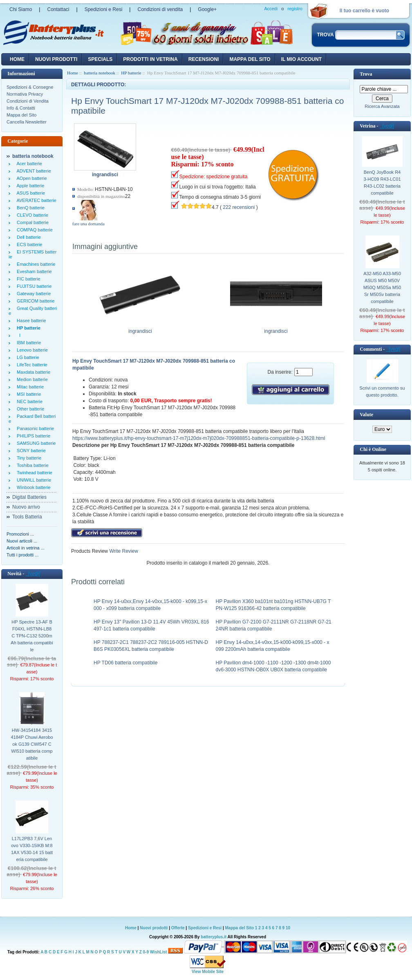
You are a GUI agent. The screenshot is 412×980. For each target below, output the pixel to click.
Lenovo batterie (31, 350)
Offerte (179, 928)
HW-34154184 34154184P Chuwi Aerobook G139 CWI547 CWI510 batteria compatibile (32, 744)
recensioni (204, 59)
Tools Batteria (27, 517)
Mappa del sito (250, 59)
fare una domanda (88, 224)
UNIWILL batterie (33, 480)
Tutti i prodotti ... (22, 555)
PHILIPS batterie (32, 436)
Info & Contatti (21, 108)
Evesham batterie (33, 271)
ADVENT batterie (33, 171)
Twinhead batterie (33, 473)
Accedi (271, 9)
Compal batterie (31, 222)
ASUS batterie (30, 193)
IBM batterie (28, 343)
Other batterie (29, 409)
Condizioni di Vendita (28, 101)
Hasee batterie (30, 321)
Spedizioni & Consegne (30, 87)
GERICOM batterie (34, 301)
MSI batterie (28, 394)
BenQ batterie (29, 208)
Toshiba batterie (31, 465)
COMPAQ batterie (34, 230)
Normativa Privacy (25, 94)
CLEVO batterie (31, 215)
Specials (100, 59)
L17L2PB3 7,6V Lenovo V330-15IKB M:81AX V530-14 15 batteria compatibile (32, 849)
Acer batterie (28, 164)
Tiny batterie (28, 458)
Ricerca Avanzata (382, 106)
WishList (159, 952)
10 (288, 928)
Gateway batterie (32, 294)
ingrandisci (140, 329)
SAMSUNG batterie (35, 443)
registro (295, 9)
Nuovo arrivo (26, 507)
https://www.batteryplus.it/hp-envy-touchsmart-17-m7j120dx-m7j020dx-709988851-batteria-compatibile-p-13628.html (199, 438)
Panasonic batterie (34, 428)
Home (17, 59)
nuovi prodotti (56, 59)
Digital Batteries (29, 497)
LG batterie (27, 357)
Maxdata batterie (32, 372)
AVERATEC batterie (35, 200)
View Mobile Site (208, 972)
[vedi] (32, 574)
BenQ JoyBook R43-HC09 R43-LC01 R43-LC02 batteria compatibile (382, 183)
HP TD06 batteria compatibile (125, 663)
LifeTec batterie (31, 365)
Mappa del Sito (21, 115)
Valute (366, 415)
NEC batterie (28, 401)
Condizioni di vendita (160, 9)
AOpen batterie (31, 178)
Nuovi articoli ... (22, 541)
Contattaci (58, 9)
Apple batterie (29, 186)
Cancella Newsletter (27, 122)
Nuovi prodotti (154, 928)
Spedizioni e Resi (104, 9)
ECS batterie (28, 244)
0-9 (146, 952)
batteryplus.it (214, 937)
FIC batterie (27, 279)
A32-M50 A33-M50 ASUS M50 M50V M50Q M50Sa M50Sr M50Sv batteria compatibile (382, 287)
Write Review (123, 551)
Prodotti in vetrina (150, 59)
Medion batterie (31, 379)
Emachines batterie (35, 264)
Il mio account (301, 59)
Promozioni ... (20, 534)
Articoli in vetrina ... (26, 548)
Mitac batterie (29, 387)
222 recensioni (239, 207)
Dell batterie (28, 237)
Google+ (207, 9)
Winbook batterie (32, 487)
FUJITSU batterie (33, 286)
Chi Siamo (21, 9)
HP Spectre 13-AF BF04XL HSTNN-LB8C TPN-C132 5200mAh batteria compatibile (32, 636)
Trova (366, 74)
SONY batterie (30, 451)
